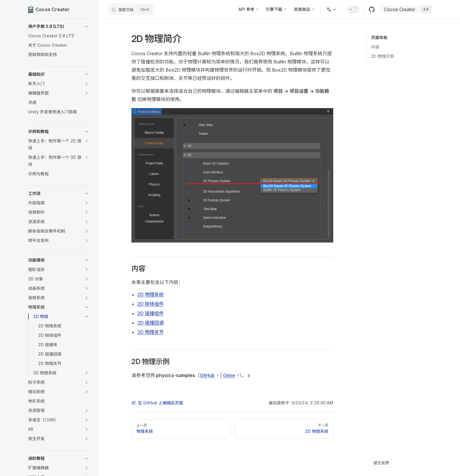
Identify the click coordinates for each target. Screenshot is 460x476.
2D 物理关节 (150, 332)
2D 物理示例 (383, 56)
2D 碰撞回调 (150, 323)
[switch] (353, 9)
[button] (59, 26)
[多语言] (332, 9)
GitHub (207, 375)
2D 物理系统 (150, 295)
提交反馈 (381, 463)
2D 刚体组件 (150, 304)
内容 (375, 47)
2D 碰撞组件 (150, 313)
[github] (372, 9)
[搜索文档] (131, 9)
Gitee (229, 375)
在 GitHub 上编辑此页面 (157, 403)
